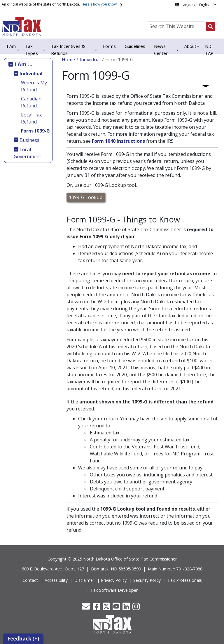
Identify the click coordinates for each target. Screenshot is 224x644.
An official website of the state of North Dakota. (59, 4)
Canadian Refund (31, 102)
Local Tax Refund (31, 118)
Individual (31, 74)
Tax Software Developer (114, 590)
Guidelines (135, 46)
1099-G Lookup (86, 197)
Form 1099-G (35, 131)
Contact (30, 580)
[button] (86, 608)
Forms (109, 46)
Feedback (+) (23, 639)
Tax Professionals (185, 580)
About (190, 46)
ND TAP (209, 50)
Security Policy (147, 580)
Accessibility (56, 580)
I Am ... (23, 64)
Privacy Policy (114, 580)
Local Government (27, 153)
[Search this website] (211, 27)
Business (29, 140)
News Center (161, 50)
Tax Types (32, 50)
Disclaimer (84, 580)
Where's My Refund (34, 86)
